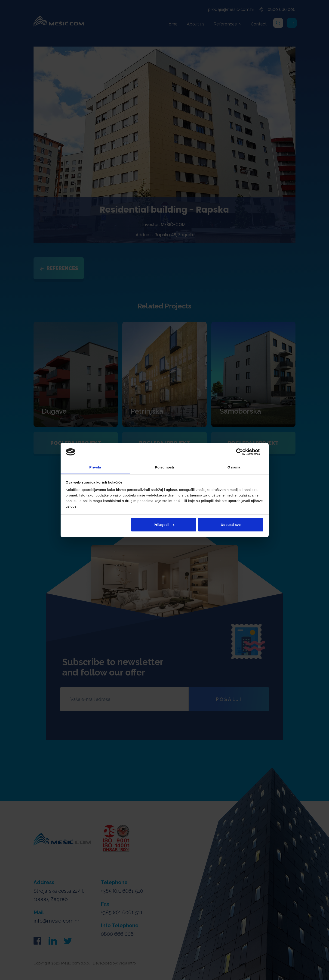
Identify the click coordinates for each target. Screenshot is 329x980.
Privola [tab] (95, 467)
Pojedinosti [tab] (165, 467)
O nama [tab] (234, 467)
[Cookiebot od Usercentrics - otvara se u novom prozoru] (243, 452)
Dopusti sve (231, 525)
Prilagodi (164, 525)
